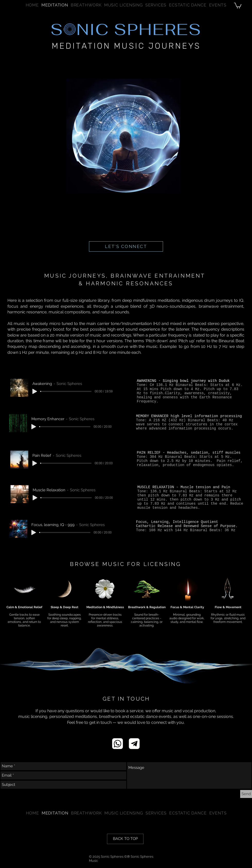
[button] (156, 5)
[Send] (246, 794)
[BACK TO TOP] (125, 839)
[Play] (35, 391)
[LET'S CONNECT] (126, 246)
